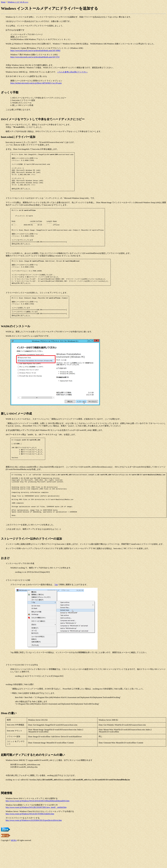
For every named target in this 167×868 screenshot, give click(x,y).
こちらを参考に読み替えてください (72, 72)
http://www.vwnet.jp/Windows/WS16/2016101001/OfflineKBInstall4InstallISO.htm (38, 825)
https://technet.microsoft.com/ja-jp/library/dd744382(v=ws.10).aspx (36, 83)
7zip (56, 609)
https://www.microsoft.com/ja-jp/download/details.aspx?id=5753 (35, 57)
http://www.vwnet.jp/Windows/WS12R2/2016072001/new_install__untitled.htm (36, 832)
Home (3, 2)
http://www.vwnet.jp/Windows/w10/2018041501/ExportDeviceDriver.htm (34, 845)
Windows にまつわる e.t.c (18, 2)
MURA (14, 865)
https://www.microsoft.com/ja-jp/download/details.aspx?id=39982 (35, 50)
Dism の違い (9, 738)
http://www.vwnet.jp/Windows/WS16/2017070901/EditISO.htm (30, 838)
